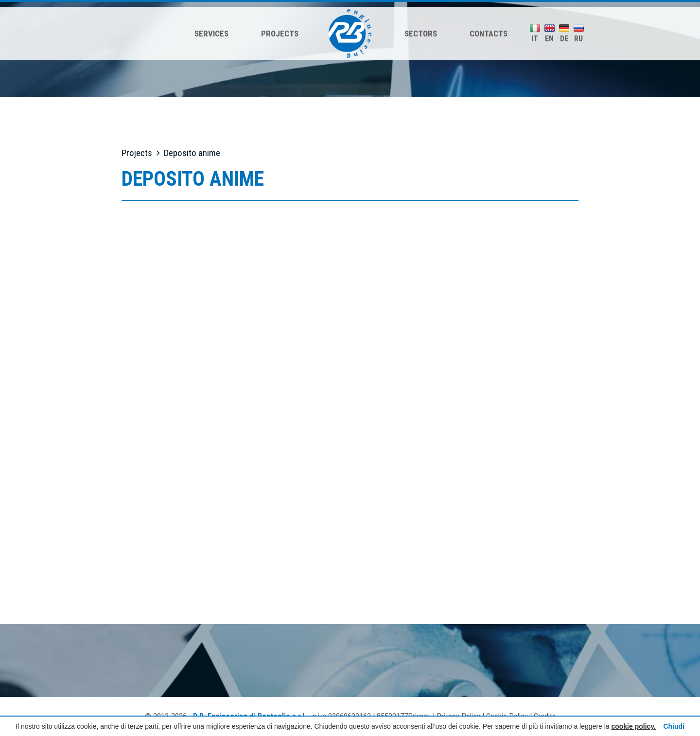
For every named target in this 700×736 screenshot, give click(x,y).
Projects (280, 34)
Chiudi (674, 726)
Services (211, 34)
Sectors (421, 34)
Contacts (489, 34)
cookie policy (632, 726)
